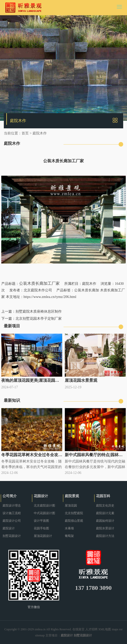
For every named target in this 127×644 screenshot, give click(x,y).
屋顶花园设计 (43, 536)
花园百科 (103, 496)
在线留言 (78, 629)
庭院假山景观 (74, 521)
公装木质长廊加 (87, 290)
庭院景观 (72, 496)
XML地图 (105, 629)
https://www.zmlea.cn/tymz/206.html (50, 297)
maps (115, 629)
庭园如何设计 (105, 521)
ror (121, 629)
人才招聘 (91, 629)
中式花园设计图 (44, 513)
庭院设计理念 (12, 506)
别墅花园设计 (12, 536)
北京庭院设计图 (44, 506)
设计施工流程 (12, 513)
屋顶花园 (71, 506)
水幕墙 (69, 528)
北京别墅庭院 (74, 513)
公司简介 (10, 496)
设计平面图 (41, 521)
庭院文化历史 (105, 506)
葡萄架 (69, 536)
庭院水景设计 (105, 528)
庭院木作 (40, 133)
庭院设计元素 (105, 513)
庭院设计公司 (12, 521)
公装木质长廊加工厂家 (39, 283)
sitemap (40, 635)
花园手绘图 (41, 528)
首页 (25, 133)
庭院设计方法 (105, 536)
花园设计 (41, 496)
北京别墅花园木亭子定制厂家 (39, 319)
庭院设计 (9, 528)
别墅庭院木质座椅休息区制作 (39, 311)
